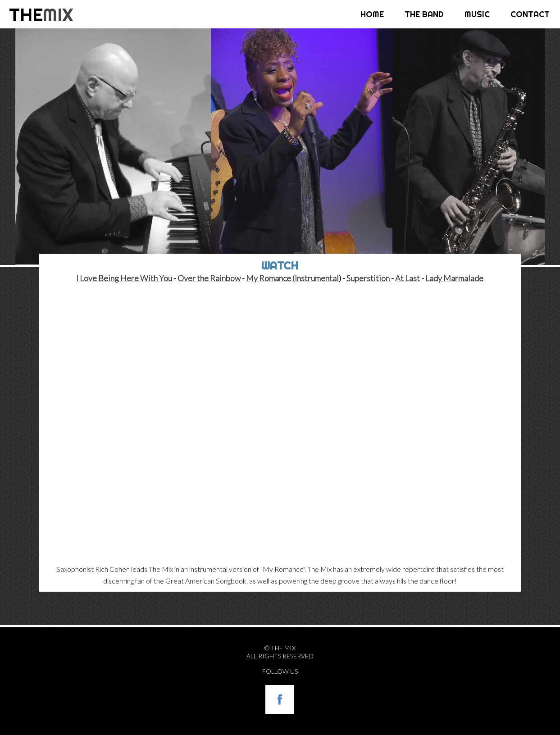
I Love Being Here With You (124, 278)
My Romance (269, 278)
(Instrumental (316, 278)
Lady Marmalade (454, 278)
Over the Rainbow (209, 278)
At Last (407, 278)
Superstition (368, 278)
